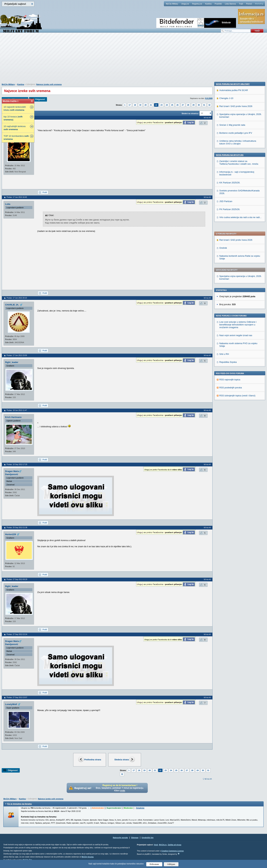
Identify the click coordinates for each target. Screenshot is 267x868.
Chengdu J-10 (226, 323)
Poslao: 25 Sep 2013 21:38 (17, 528)
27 (183, 105)
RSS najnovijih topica (230, 282)
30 (199, 105)
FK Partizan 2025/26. (230, 434)
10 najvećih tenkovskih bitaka (15, 108)
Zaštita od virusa (174, 845)
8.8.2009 (209, 98)
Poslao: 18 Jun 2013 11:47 (17, 410)
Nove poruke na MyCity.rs (230, 380)
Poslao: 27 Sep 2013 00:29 (17, 579)
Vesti (156, 845)
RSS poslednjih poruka (231, 290)
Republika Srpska (228, 264)
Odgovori (40, 99)
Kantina (208, 4)
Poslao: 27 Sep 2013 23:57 (17, 697)
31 (204, 105)
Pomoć (249, 4)
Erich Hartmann (13, 417)
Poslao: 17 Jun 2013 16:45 (17, 197)
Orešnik (223, 150)
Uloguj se (185, 4)
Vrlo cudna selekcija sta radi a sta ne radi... (240, 442)
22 (156, 105)
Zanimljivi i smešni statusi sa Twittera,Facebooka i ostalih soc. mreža (239, 388)
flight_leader (12, 362)
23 (162, 105)
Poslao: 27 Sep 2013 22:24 (17, 634)
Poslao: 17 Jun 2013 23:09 (17, 355)
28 (188, 105)
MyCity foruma (88, 857)
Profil (45, 192)
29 (193, 105)
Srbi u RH (224, 256)
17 (130, 105)
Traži (241, 4)
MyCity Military (172, 4)
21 (151, 105)
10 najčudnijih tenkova (15, 128)
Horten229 (11, 534)
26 (177, 105)
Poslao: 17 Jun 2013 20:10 (17, 298)
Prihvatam (154, 864)
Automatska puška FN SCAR (234, 315)
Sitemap (135, 838)
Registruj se (197, 4)
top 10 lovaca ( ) (13, 118)
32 (209, 105)
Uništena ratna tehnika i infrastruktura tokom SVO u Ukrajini (238, 367)
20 (146, 105)
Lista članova (230, 4)
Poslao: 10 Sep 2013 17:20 (17, 464)
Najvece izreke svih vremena (49, 84)
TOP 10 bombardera (16, 138)
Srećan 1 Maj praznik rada (232, 350)
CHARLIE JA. (12, 305)
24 (167, 105)
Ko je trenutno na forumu (19, 804)
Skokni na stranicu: (190, 113)
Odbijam (171, 864)
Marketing (259, 4)
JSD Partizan (226, 426)
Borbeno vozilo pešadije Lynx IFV (236, 358)
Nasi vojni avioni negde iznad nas (236, 238)
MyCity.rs (163, 845)
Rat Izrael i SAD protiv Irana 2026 (236, 142)
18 (135, 105)
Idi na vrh (208, 779)
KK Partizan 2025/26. (230, 408)
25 (172, 105)
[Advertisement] (133, 60)
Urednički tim (148, 838)
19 (140, 105)
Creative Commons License (172, 851)
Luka (8, 204)
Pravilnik (218, 4)
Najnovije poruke (120, 838)
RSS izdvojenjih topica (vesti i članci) (237, 298)
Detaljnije (140, 808)
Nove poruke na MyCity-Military (233, 309)
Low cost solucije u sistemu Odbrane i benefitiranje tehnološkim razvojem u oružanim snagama (238, 227)
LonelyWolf (11, 704)
